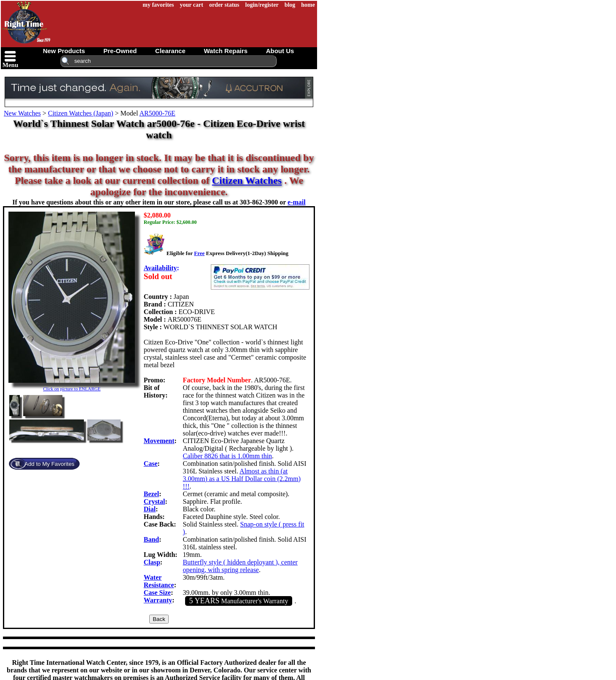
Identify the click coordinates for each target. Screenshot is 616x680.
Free (199, 253)
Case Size (157, 593)
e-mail (297, 202)
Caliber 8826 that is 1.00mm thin (228, 456)
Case (151, 464)
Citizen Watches (247, 180)
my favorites (158, 5)
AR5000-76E (157, 113)
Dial (150, 509)
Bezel (151, 494)
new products (64, 51)
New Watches (22, 113)
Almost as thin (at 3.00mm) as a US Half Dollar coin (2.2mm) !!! (242, 479)
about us (280, 51)
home (308, 5)
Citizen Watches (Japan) (81, 113)
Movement (159, 441)
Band (151, 539)
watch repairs (226, 51)
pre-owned (120, 51)
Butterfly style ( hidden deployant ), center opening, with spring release (240, 566)
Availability (160, 268)
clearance (170, 51)
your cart (192, 5)
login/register (262, 5)
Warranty (158, 600)
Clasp (152, 562)
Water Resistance (159, 581)
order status (224, 5)
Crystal (155, 501)
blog (290, 5)
